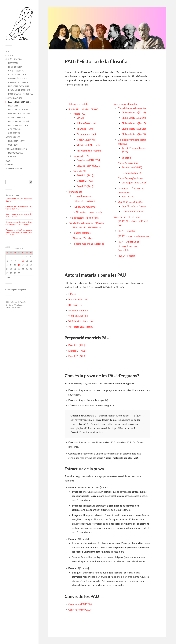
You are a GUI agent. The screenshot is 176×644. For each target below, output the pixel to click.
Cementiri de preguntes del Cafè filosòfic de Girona (18, 208)
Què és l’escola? (14, 59)
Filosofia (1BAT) (17, 141)
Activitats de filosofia (125, 104)
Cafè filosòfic (16, 71)
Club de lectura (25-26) (134, 129)
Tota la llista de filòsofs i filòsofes (86, 223)
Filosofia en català (19, 121)
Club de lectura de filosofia (132, 108)
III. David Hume (85, 129)
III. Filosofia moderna (84, 207)
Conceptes (14, 133)
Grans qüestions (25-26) (134, 182)
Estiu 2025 (127, 196)
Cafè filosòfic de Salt (132, 211)
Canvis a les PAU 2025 (88, 166)
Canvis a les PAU (81, 156)
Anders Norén (16, 308)
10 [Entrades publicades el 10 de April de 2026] (23, 261)
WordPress (18, 305)
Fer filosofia (15, 67)
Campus (10, 165)
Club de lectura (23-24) (134, 118)
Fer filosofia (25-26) (132, 173)
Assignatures (13, 137)
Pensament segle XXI (19, 90)
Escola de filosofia (19, 302)
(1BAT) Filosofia (126, 231)
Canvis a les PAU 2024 (88, 160)
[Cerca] (31, 182)
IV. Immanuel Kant (86, 134)
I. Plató (80, 118)
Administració (14, 169)
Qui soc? (10, 55)
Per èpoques (76, 192)
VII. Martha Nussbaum (89, 151)
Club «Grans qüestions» (130, 178)
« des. (8, 278)
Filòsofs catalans (18, 110)
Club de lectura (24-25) (134, 123)
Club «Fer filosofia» (128, 163)
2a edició (126, 158)
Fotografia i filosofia (20, 94)
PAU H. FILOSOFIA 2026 (20, 102)
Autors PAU (79, 114)
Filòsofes (13, 106)
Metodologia (16, 153)
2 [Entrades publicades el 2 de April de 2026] (19, 257)
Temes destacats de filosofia (84, 218)
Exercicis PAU (80, 171)
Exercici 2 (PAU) (85, 181)
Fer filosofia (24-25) (132, 167)
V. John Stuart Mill (86, 140)
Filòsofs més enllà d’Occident (88, 244)
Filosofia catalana (19, 86)
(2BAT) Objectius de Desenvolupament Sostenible (128, 246)
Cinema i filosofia (18, 82)
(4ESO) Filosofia (126, 256)
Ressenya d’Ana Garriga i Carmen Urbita (18, 223)
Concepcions (15, 129)
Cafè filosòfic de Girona (134, 206)
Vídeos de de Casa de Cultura (19, 232)
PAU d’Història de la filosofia (84, 109)
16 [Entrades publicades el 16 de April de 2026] (19, 265)
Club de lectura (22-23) (134, 112)
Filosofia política (18, 125)
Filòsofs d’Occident (83, 238)
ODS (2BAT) (14, 145)
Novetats (13, 63)
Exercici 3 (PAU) (85, 186)
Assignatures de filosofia (127, 217)
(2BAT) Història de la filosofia (133, 236)
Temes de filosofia (16, 118)
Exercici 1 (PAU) (85, 175)
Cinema (12, 157)
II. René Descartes (86, 123)
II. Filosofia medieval (84, 201)
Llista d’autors (14, 98)
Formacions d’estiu (16, 149)
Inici (8, 52)
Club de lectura (17, 75)
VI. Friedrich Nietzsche (89, 145)
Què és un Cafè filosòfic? (131, 202)
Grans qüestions (17, 79)
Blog (8, 161)
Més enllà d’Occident (20, 113)
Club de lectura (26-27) (134, 134)
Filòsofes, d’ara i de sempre (87, 227)
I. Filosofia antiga (82, 196)
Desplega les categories (17, 290)
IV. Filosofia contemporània (87, 212)
